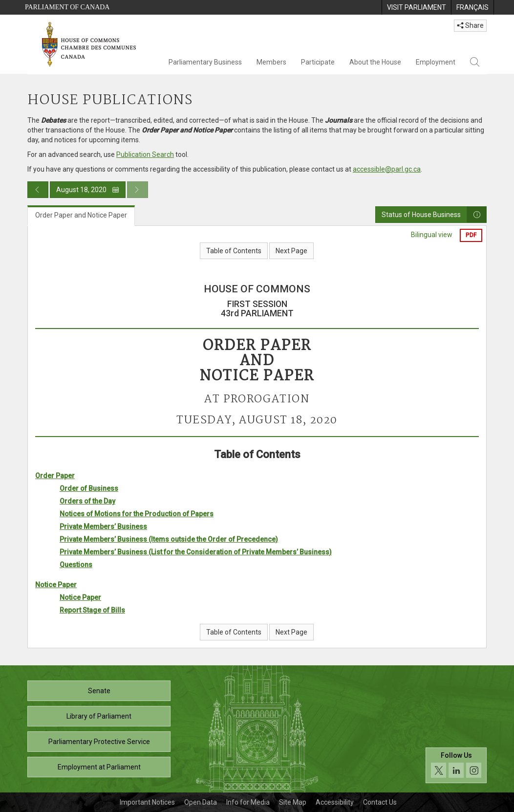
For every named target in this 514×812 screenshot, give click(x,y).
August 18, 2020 (88, 190)
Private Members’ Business (103, 527)
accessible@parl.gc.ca (387, 169)
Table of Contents (234, 251)
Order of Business (89, 488)
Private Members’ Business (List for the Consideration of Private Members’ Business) (196, 552)
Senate (99, 691)
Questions (76, 565)
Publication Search (145, 154)
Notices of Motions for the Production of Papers (137, 514)
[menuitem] (416, 7)
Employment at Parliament (99, 767)
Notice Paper (56, 585)
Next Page (291, 251)
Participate (318, 62)
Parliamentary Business (205, 62)
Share (470, 25)
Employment (436, 62)
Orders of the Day (87, 501)
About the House (375, 62)
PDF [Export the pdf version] (471, 235)
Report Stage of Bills (92, 610)
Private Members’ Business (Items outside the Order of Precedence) (169, 539)
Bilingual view (432, 235)
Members (271, 62)
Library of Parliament (99, 716)
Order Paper (55, 476)
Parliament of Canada (67, 7)
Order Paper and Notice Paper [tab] (81, 215)
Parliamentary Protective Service (99, 742)
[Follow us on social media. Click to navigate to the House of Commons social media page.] (456, 766)
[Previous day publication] (38, 190)
